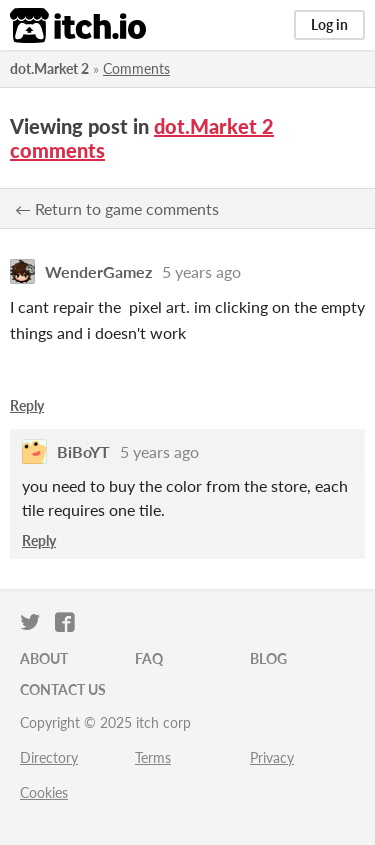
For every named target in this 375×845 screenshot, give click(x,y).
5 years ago (201, 271)
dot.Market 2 (49, 68)
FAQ (149, 658)
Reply (27, 405)
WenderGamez (98, 271)
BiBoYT (83, 451)
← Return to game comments (117, 208)
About (44, 658)
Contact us (63, 689)
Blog (268, 658)
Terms (153, 757)
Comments (136, 68)
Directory (49, 757)
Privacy (272, 757)
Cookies (44, 792)
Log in (329, 24)
